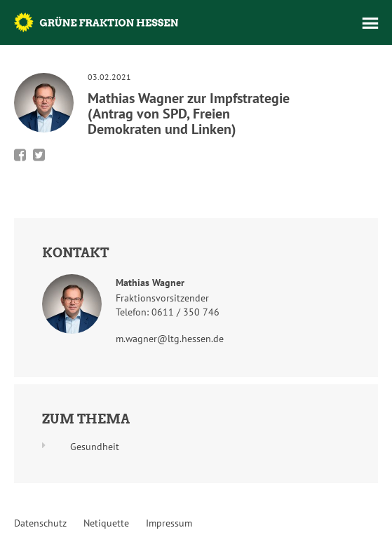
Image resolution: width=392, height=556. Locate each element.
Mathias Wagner (150, 283)
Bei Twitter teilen (39, 155)
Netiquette (106, 523)
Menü (370, 23)
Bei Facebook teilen (20, 155)
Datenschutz (40, 523)
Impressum (169, 523)
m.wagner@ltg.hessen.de (170, 339)
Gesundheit (95, 447)
